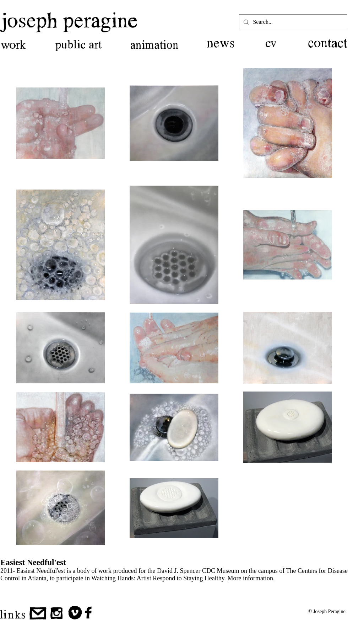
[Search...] (292, 22)
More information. (251, 578)
